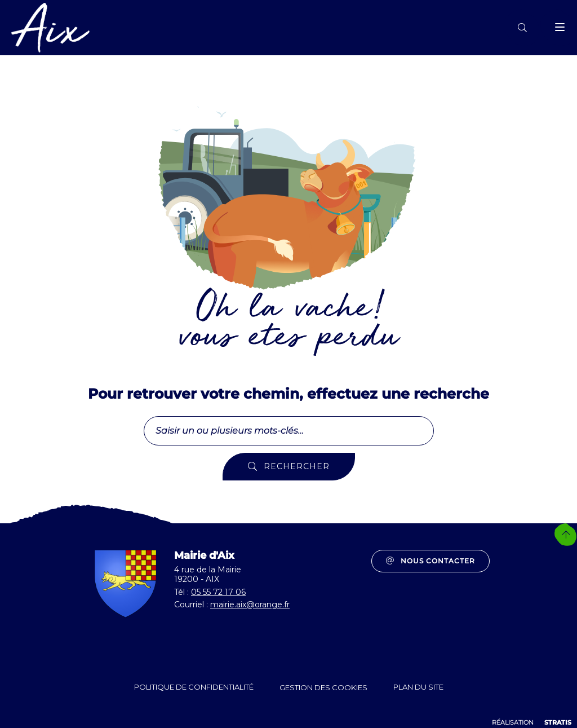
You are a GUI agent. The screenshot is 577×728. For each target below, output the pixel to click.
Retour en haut (566, 535)
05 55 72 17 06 (218, 592)
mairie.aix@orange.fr (250, 605)
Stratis (558, 722)
